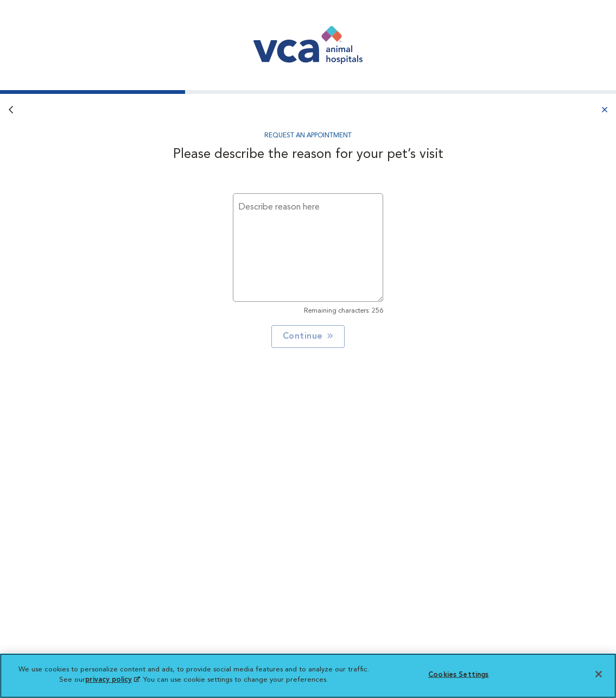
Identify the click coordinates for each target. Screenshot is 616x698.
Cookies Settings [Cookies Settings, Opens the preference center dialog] (458, 675)
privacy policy (112, 680)
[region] (308, 676)
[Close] (599, 674)
